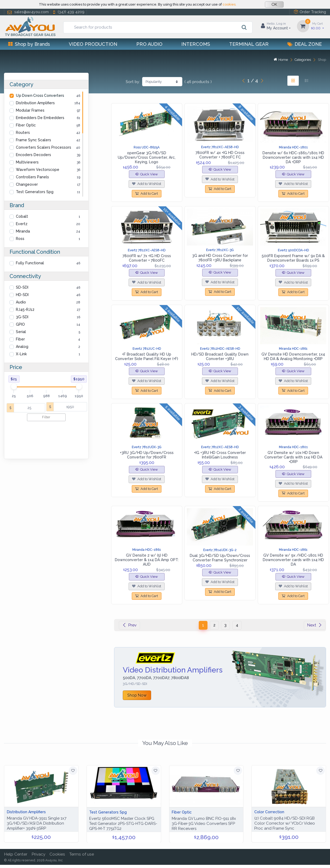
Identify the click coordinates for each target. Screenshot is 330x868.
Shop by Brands (29, 44)
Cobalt (22, 216)
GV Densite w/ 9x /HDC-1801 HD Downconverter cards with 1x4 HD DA (293, 560)
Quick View (147, 174)
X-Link (21, 354)
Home (281, 60)
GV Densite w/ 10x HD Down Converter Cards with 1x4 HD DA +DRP (293, 457)
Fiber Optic (26, 125)
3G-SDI (22, 317)
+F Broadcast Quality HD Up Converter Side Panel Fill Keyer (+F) (147, 356)
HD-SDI (22, 295)
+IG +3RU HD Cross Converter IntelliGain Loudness (220, 455)
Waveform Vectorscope (38, 170)
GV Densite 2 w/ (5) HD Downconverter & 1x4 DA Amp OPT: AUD (147, 560)
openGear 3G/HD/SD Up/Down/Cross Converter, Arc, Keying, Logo (147, 157)
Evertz (22, 224)
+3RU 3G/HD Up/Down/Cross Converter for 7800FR (147, 455)
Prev (129, 625)
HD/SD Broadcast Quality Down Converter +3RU (220, 356)
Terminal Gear (249, 44)
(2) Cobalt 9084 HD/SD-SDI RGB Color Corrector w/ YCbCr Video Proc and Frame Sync (285, 823)
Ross (20, 239)
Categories (303, 60)
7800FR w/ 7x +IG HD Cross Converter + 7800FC (147, 258)
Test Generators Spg (35, 192)
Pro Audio (149, 44)
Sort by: (133, 82)
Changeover (27, 184)
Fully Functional (30, 263)
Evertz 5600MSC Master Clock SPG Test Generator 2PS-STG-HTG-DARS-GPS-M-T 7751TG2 (123, 824)
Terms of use (82, 854)
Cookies (57, 854)
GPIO (20, 324)
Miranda (23, 231)
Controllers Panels (32, 177)
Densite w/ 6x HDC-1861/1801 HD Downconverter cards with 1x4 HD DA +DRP (293, 157)
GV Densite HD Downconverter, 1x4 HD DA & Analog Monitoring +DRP (293, 356)
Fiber (20, 339)
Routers (23, 133)
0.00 (318, 26)
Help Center (16, 854)
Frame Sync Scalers (33, 140)
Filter (46, 417)
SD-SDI (22, 287)
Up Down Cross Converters (40, 96)
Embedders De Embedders (40, 118)
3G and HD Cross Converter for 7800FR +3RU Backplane (220, 258)
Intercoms (196, 44)
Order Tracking (310, 12)
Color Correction (269, 812)
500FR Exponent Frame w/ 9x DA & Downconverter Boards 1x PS (293, 258)
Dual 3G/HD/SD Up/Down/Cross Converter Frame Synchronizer (220, 558)
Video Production (93, 44)
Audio (21, 302)
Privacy (38, 854)
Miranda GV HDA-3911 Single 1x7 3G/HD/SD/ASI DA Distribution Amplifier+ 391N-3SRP (37, 823)
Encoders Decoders (33, 155)
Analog (22, 347)
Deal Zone (305, 44)
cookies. (229, 4)
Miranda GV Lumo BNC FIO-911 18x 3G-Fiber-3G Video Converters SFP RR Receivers (204, 824)
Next (315, 625)
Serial (21, 332)
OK (274, 4)
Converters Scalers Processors (44, 147)
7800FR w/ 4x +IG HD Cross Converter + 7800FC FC (220, 155)
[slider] (14, 387)
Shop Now (137, 695)
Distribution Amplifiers (35, 103)
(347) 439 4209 (68, 12)
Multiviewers (27, 162)
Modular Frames (30, 110)
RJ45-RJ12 (25, 310)
